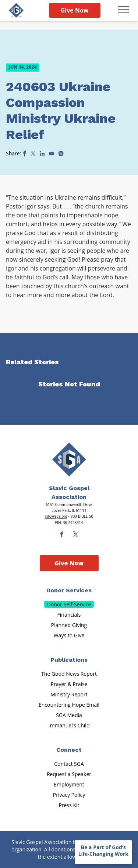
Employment (69, 784)
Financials (69, 615)
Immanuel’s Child (69, 725)
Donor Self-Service (69, 604)
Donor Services (69, 590)
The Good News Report (69, 674)
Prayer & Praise (69, 684)
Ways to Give (69, 635)
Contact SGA (69, 764)
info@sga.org (56, 516)
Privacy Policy (69, 795)
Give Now (75, 10)
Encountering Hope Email (69, 705)
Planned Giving (69, 625)
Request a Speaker (69, 774)
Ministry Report (69, 694)
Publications (69, 660)
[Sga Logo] (16, 10)
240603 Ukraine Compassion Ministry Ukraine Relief (61, 111)
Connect (69, 750)
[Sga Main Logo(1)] (69, 459)
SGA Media (69, 715)
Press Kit (69, 805)
